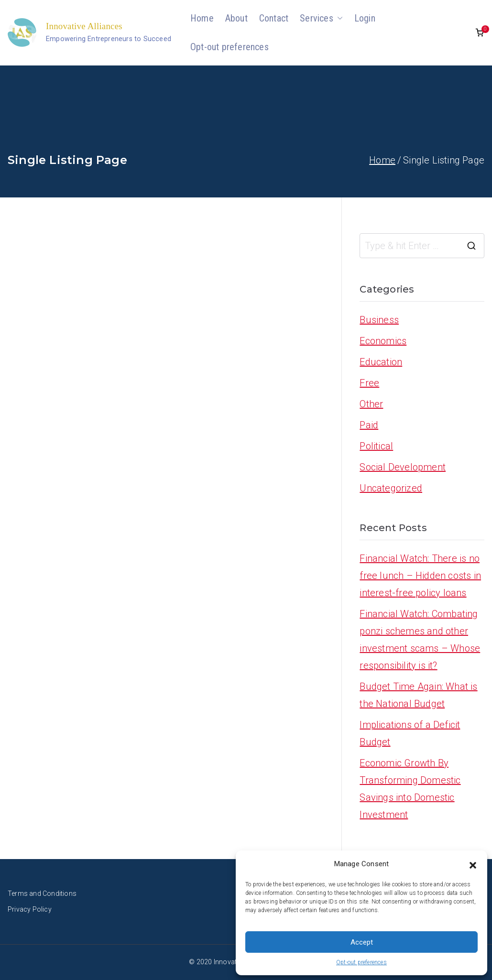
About (236, 18)
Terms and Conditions (42, 893)
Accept (362, 942)
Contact (274, 18)
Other (371, 404)
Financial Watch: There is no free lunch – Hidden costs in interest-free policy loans (420, 576)
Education (381, 362)
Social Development (403, 467)
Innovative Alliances (84, 26)
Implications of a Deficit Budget (410, 733)
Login (365, 18)
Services (321, 18)
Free (369, 383)
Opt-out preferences (361, 962)
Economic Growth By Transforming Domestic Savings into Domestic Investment (410, 789)
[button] (473, 864)
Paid (369, 425)
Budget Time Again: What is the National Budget (418, 695)
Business (379, 320)
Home (202, 18)
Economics (383, 341)
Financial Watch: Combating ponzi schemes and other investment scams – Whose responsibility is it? (420, 640)
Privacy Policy (30, 909)
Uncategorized (391, 488)
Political (376, 446)
